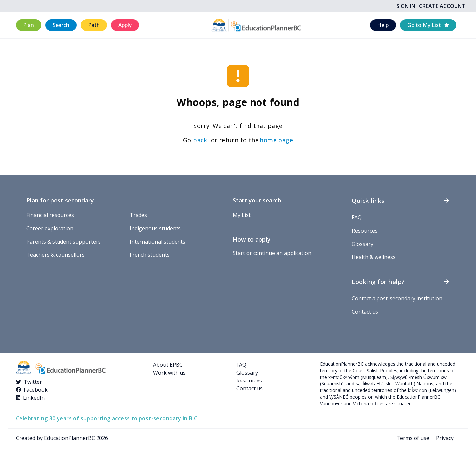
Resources (365, 231)
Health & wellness (374, 257)
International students (158, 242)
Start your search (257, 200)
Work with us (169, 373)
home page (277, 140)
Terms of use (413, 438)
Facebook (36, 390)
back (200, 140)
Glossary (362, 244)
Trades (138, 215)
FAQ (357, 217)
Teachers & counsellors (56, 255)
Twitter (33, 382)
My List (242, 215)
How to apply (252, 239)
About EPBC (168, 365)
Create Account (442, 6)
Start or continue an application (272, 253)
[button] (29, 25)
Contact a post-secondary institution (397, 298)
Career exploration (50, 228)
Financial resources (50, 215)
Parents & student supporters (64, 242)
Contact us (365, 312)
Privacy (445, 438)
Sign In (406, 6)
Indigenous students (155, 228)
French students (150, 255)
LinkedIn (34, 398)
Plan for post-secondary (60, 200)
